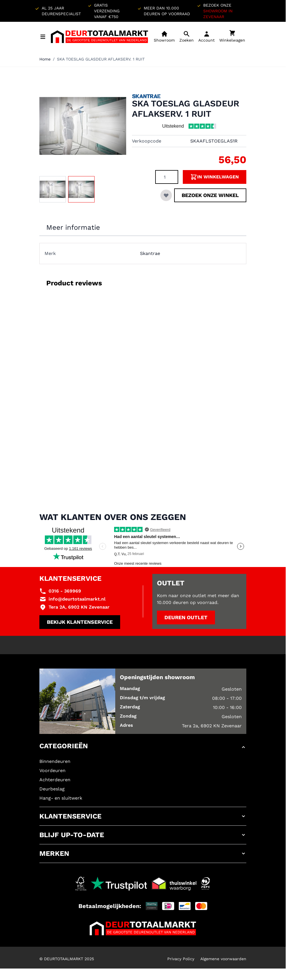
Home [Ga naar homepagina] (45, 59)
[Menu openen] (43, 37)
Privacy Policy (181, 959)
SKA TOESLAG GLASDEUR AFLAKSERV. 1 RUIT (101, 59)
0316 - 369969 (65, 591)
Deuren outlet (186, 617)
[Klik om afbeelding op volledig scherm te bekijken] (83, 126)
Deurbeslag (52, 789)
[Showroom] (164, 37)
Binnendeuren (55, 761)
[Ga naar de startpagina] (99, 37)
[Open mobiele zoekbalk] (187, 37)
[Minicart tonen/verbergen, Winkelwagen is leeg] (232, 37)
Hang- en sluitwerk (61, 798)
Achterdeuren (55, 780)
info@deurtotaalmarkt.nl (77, 599)
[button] (143, 747)
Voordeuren (52, 770)
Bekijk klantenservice (80, 622)
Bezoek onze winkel (210, 195)
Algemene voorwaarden (223, 959)
